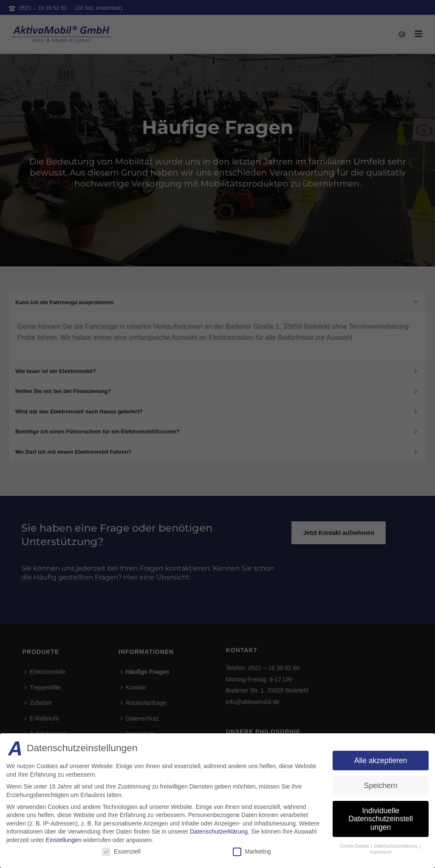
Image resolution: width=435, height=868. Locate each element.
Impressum (381, 852)
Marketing (252, 852)
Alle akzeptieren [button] (381, 761)
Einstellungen (64, 840)
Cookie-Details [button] (355, 846)
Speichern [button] (381, 786)
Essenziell (121, 852)
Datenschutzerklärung (219, 831)
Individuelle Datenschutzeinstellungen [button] (381, 819)
